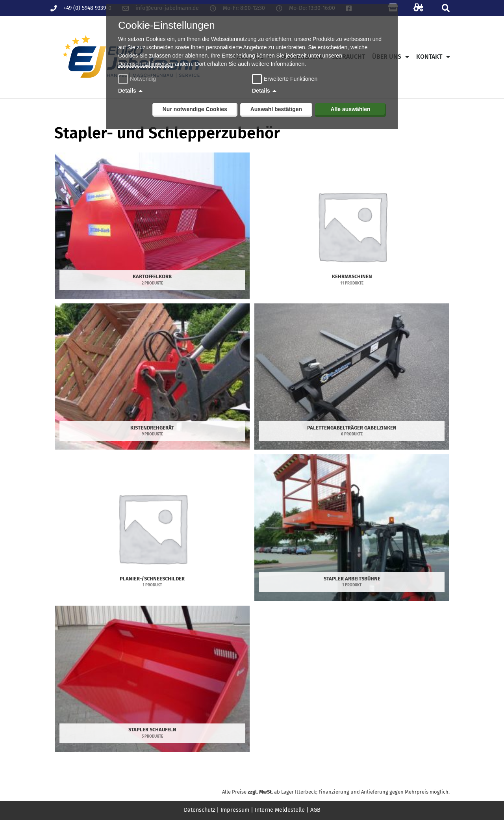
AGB (318, 810)
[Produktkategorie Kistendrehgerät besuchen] (152, 377)
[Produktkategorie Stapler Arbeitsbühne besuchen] (352, 527)
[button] (446, 8)
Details (127, 91)
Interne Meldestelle (281, 810)
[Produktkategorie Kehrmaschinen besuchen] (352, 226)
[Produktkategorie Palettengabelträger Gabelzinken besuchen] (352, 377)
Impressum (235, 810)
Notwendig (138, 79)
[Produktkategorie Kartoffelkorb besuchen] (152, 226)
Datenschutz (198, 810)
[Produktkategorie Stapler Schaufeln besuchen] (152, 679)
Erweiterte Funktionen (291, 79)
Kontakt (433, 57)
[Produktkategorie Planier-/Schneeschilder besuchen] (152, 527)
